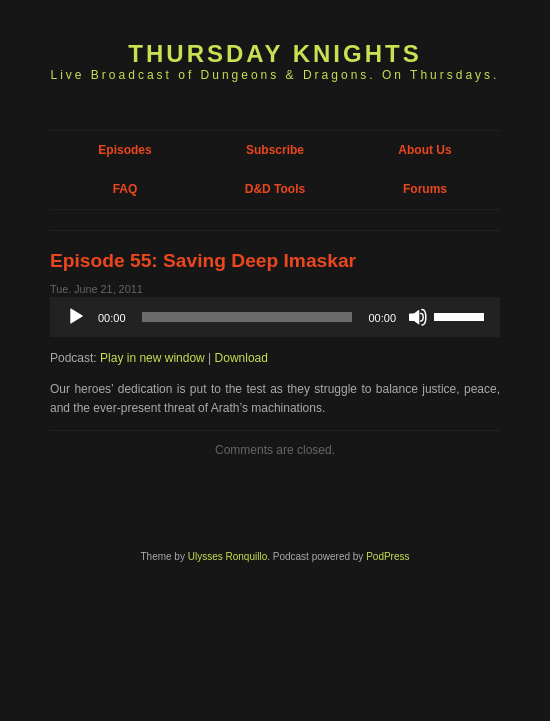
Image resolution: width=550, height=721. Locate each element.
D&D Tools (275, 189)
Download (241, 358)
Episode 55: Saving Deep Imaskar (203, 260)
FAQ (125, 189)
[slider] (247, 317)
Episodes (124, 150)
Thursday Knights (274, 53)
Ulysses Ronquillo (227, 556)
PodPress (387, 556)
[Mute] (418, 317)
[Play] (76, 317)
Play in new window (152, 358)
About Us (424, 150)
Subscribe (275, 150)
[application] (275, 317)
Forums (425, 189)
